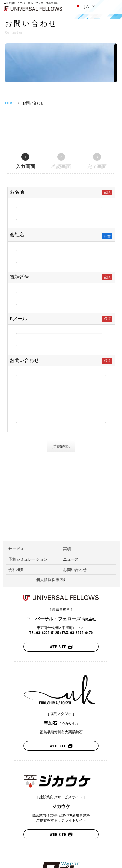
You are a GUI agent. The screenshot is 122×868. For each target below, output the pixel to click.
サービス (16, 549)
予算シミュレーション (28, 559)
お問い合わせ (75, 570)
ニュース (71, 559)
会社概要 (16, 570)
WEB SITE (61, 647)
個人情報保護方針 (52, 580)
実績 (67, 549)
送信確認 (63, 446)
